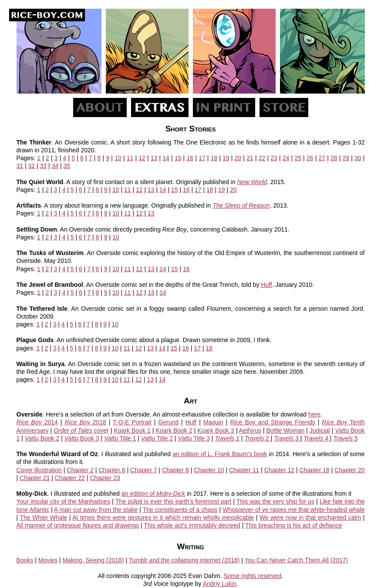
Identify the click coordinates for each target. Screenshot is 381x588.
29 (346, 158)
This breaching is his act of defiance (294, 525)
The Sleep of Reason (241, 205)
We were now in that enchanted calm (310, 517)
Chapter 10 (209, 470)
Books (25, 560)
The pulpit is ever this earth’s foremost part (173, 501)
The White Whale (43, 517)
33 (44, 166)
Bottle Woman (286, 430)
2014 (37, 422)
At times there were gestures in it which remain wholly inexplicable (163, 517)
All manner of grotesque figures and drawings (78, 525)
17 (202, 158)
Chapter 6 (112, 470)
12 (142, 158)
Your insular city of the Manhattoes (64, 501)
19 (226, 158)
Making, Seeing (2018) (93, 560)
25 (298, 158)
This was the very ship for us (275, 501)
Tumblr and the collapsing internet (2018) (184, 560)
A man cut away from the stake (96, 510)
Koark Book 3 (216, 430)
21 (250, 158)
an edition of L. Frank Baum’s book (220, 454)
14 (166, 158)
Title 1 (120, 438)
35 (67, 166)
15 (178, 158)
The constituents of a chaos (180, 510)
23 (274, 158)
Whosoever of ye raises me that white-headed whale (293, 510)
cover (81, 430)
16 (190, 158)
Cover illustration (39, 470)
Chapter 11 (244, 470)
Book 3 (82, 438)
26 (310, 158)
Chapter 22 (70, 478)
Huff (266, 285)
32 (32, 166)
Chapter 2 (80, 470)
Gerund (168, 422)
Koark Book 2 (174, 430)
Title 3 (194, 438)
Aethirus (250, 430)
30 (358, 158)
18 (214, 158)
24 (286, 158)
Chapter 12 (279, 470)
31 (20, 166)
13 (154, 158)
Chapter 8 (175, 470)
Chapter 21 (35, 478)
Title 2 (157, 438)
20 (238, 158)
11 (130, 158)
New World (252, 182)
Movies (48, 560)
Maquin (213, 422)
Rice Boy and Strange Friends (272, 422)
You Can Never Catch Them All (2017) (296, 560)
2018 (85, 422)
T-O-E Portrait (132, 422)
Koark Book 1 (132, 430)
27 (322, 158)
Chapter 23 (105, 478)
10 (118, 158)
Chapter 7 (144, 470)
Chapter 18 (315, 470)
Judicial (320, 430)
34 (55, 166)
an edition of (153, 494)
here (314, 414)
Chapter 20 (349, 470)
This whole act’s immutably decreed (192, 525)
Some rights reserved (252, 576)
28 (334, 158)
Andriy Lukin (220, 584)
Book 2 (42, 438)
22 (262, 158)
